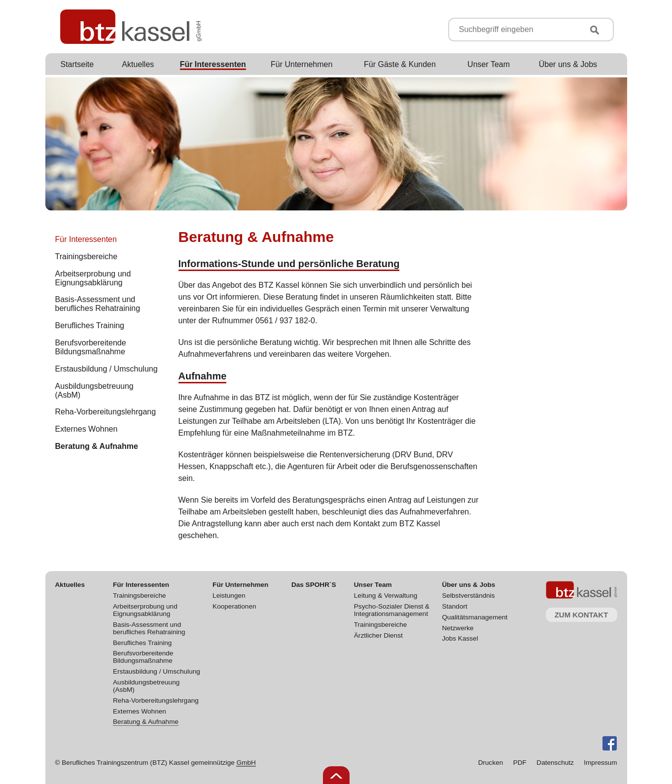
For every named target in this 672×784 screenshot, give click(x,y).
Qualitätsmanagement (475, 617)
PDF (520, 763)
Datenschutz (555, 763)
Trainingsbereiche (140, 596)
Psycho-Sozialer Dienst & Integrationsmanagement (392, 610)
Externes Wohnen (140, 711)
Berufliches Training (142, 643)
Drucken (491, 763)
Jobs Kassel (460, 638)
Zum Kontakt (582, 615)
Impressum (600, 763)
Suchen (595, 30)
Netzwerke (458, 628)
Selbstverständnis (468, 596)
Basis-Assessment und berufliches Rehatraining (149, 628)
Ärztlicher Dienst (378, 635)
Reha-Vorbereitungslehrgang (156, 700)
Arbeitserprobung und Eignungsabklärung (145, 610)
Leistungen (229, 596)
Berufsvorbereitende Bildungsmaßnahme (143, 657)
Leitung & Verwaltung (386, 596)
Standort (454, 606)
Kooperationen (234, 606)
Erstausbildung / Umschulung (157, 671)
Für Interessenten (86, 239)
